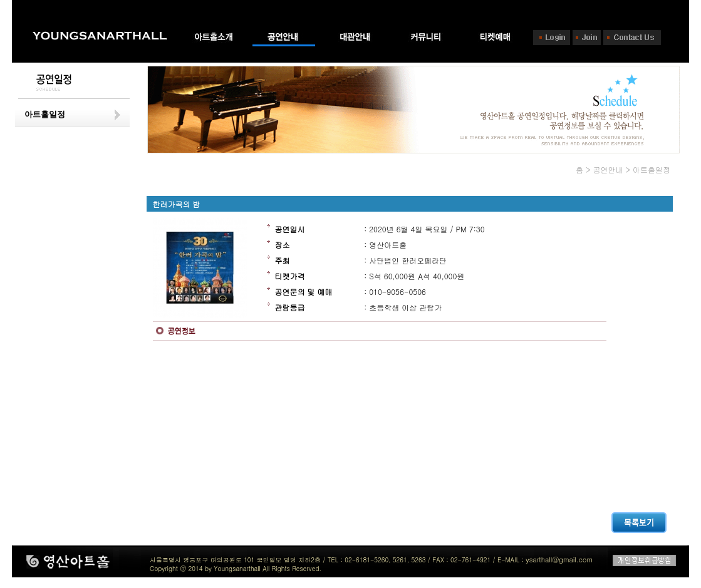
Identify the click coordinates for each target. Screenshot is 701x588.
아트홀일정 (45, 114)
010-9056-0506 (397, 291)
